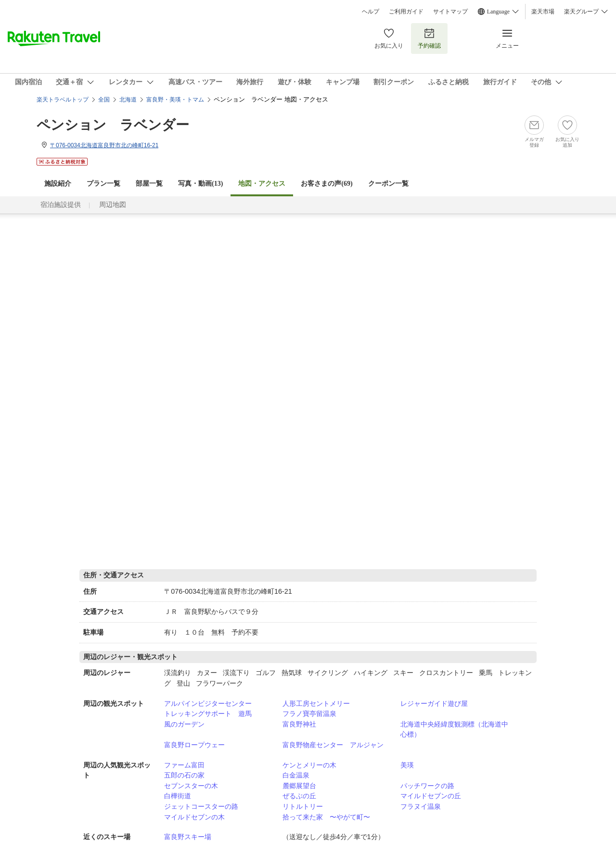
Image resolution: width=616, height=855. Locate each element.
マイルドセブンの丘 (431, 796)
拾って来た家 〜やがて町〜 (326, 817)
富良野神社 (299, 724)
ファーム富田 (184, 765)
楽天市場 (543, 12)
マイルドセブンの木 (194, 817)
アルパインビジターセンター (208, 703)
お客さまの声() (327, 184)
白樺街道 (178, 796)
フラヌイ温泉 (421, 806)
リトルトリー (303, 806)
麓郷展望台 (299, 786)
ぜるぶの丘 (299, 796)
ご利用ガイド (406, 12)
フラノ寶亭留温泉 (309, 714)
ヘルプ (371, 12)
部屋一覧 (149, 184)
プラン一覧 (103, 184)
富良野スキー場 (188, 837)
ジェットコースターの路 (201, 806)
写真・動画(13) (200, 184)
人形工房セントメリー (316, 703)
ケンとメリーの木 (309, 765)
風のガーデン (184, 724)
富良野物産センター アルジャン (333, 745)
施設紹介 (58, 184)
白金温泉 (296, 775)
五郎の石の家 (184, 775)
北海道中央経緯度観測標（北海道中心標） (454, 729)
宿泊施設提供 (61, 205)
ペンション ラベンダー (113, 125)
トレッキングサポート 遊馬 (208, 714)
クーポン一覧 (388, 184)
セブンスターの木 (191, 786)
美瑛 (407, 765)
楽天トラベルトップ (63, 100)
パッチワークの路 (427, 786)
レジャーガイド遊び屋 (434, 703)
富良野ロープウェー (194, 745)
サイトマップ (450, 12)
